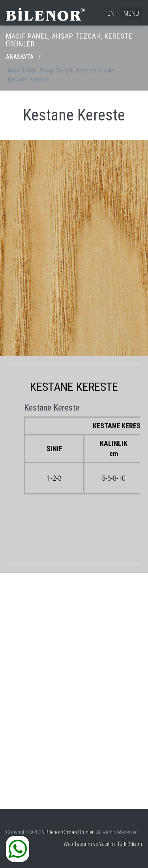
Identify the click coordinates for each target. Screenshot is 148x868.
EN (111, 13)
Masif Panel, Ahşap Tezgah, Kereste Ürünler (61, 70)
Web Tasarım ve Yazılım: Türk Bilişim (103, 844)
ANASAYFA (20, 57)
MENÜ (131, 13)
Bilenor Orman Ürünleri (70, 832)
